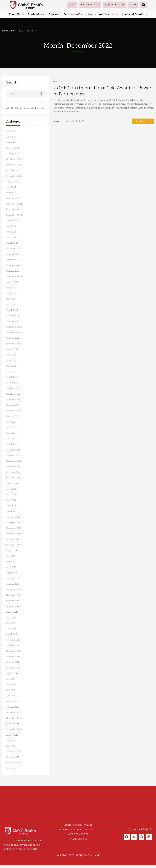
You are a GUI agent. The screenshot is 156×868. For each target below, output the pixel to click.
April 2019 (11, 567)
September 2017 (14, 668)
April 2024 (11, 238)
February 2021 (13, 450)
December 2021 (14, 394)
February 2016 (13, 752)
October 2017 (13, 662)
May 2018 (11, 623)
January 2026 (13, 154)
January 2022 (13, 389)
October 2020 (13, 472)
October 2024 (13, 210)
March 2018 (12, 634)
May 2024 (11, 232)
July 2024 (11, 226)
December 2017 (14, 651)
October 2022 (13, 338)
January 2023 (13, 321)
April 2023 (11, 305)
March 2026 (12, 143)
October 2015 (13, 757)
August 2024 (12, 221)
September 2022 (14, 344)
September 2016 (14, 729)
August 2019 (12, 551)
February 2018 (13, 640)
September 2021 (14, 411)
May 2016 (11, 746)
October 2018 (13, 601)
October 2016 (13, 724)
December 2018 (14, 590)
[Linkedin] (10, 817)
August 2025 (12, 182)
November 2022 (14, 333)
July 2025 (11, 187)
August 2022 (12, 349)
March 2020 (12, 511)
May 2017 (11, 690)
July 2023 (11, 288)
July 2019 (11, 556)
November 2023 (14, 266)
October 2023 (13, 271)
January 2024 (13, 254)
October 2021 (13, 405)
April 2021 (11, 439)
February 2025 (13, 198)
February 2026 (13, 148)
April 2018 (11, 629)
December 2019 (14, 528)
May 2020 (11, 500)
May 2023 (11, 299)
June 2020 (11, 495)
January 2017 (13, 707)
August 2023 (12, 282)
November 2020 (14, 467)
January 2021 (13, 456)
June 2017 (11, 685)
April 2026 (11, 137)
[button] (144, 5)
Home (5, 31)
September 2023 (14, 277)
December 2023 (14, 260)
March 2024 (12, 243)
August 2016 (12, 735)
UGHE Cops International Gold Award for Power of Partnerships (102, 91)
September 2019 (14, 545)
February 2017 (13, 702)
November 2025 (14, 165)
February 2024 (13, 249)
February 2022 (13, 383)
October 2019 (13, 539)
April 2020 (11, 506)
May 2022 (11, 366)
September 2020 (14, 478)
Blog (13, 31)
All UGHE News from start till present (25, 108)
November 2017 (14, 657)
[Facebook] (2, 817)
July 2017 (11, 679)
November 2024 (14, 204)
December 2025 (14, 159)
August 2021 (12, 416)
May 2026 (11, 131)
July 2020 (11, 489)
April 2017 (11, 696)
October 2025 (13, 170)
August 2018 (12, 612)
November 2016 (14, 718)
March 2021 (12, 444)
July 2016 (11, 741)
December (32, 31)
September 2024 (14, 215)
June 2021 (11, 428)
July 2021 (11, 422)
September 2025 (14, 176)
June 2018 (11, 618)
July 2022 (11, 355)
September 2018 (14, 607)
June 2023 (11, 293)
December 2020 (14, 461)
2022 (21, 31)
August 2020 (12, 484)
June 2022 (11, 361)
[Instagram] (8, 817)
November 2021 (14, 400)
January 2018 (13, 646)
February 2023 (13, 316)
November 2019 (14, 534)
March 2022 (12, 377)
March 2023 (12, 310)
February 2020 (13, 517)
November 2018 (14, 595)
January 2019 (13, 584)
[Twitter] (5, 817)
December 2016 (14, 713)
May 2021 (11, 433)
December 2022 (14, 327)
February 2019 (13, 579)
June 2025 (11, 193)
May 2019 (11, 562)
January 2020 (13, 523)
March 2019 (12, 573)
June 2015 (11, 769)
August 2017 (12, 674)
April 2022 (11, 372)
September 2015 (14, 763)
